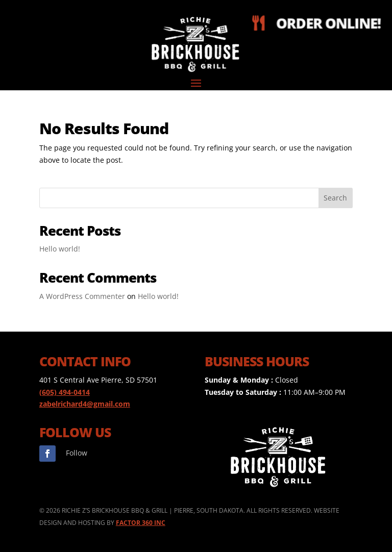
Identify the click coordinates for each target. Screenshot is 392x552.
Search (335, 198)
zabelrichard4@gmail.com (85, 404)
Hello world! (60, 249)
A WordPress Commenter (82, 296)
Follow (77, 453)
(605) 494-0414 (65, 392)
